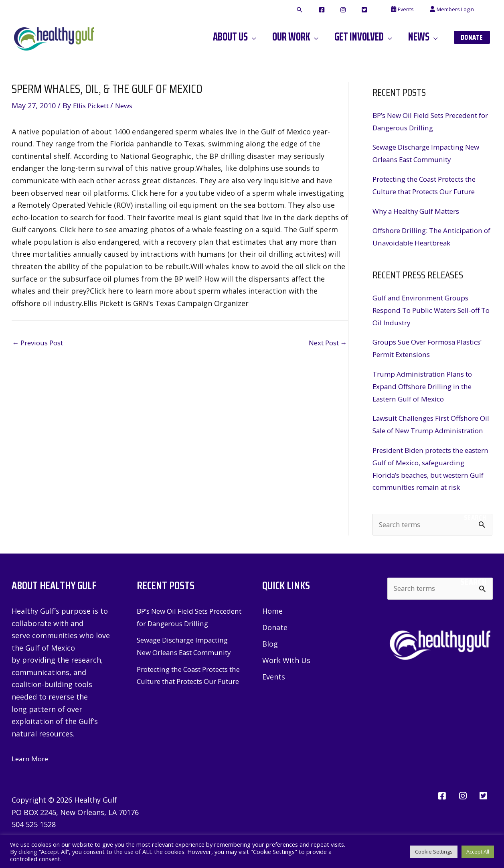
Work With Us (286, 684)
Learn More (31, 782)
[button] (330, 10)
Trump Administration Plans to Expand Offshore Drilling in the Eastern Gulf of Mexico (427, 385)
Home (272, 634)
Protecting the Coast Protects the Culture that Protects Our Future (189, 717)
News (129, 105)
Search (475, 540)
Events (274, 701)
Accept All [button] (478, 852)
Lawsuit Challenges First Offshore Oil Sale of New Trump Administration (431, 429)
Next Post (326, 343)
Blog (270, 667)
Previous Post (41, 343)
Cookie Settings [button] (434, 852)
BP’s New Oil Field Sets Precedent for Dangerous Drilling (180, 646)
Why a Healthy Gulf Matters (420, 210)
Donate (275, 651)
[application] (273, 37)
